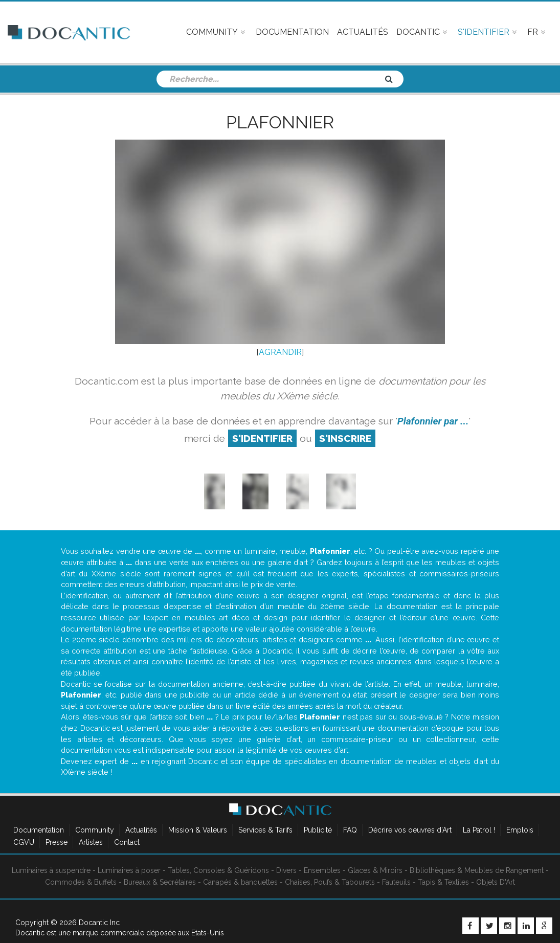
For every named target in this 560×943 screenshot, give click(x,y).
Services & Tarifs (265, 830)
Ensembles (322, 870)
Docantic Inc (99, 923)
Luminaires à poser (129, 870)
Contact (127, 842)
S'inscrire (345, 438)
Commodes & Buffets (81, 882)
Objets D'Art (496, 882)
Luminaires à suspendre (51, 870)
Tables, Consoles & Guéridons (218, 870)
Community (95, 830)
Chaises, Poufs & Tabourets (330, 882)
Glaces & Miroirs (375, 870)
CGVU (24, 842)
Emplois (520, 830)
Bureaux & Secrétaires (160, 882)
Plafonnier (280, 122)
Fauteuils (396, 882)
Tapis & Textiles (443, 882)
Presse (57, 842)
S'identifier (262, 438)
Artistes (91, 842)
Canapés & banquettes (240, 882)
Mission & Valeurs (198, 830)
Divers (286, 870)
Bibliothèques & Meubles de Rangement (477, 870)
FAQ (350, 830)
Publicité (318, 830)
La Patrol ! (479, 830)
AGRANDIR (280, 352)
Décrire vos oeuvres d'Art (410, 830)
